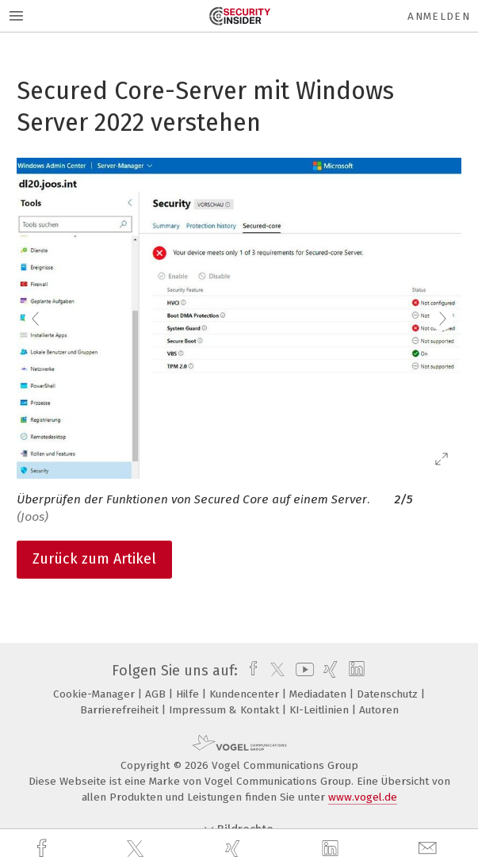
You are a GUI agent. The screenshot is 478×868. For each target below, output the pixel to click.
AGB (157, 694)
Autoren (379, 710)
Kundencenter (246, 694)
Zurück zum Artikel (94, 559)
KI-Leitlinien (321, 710)
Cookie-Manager (96, 694)
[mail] (430, 849)
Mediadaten (319, 694)
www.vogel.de (363, 797)
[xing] (235, 849)
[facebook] (44, 849)
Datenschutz (389, 694)
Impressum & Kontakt (226, 710)
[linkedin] (332, 849)
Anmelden (439, 16)
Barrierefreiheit (121, 710)
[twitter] (137, 849)
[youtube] (302, 671)
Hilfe (189, 694)
